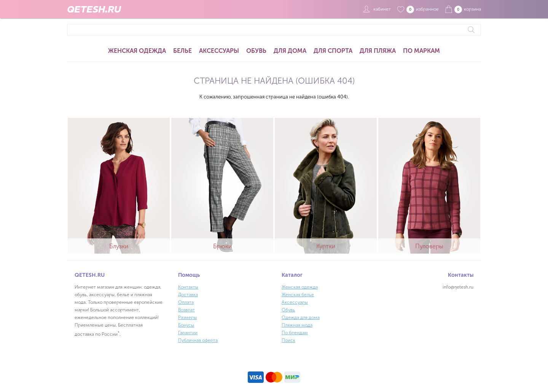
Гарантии (188, 333)
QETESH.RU (94, 9)
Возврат (186, 310)
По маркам (421, 51)
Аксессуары (219, 51)
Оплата (186, 302)
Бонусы (186, 325)
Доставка (188, 295)
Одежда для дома (301, 317)
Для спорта (333, 51)
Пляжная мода (297, 325)
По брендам (295, 333)
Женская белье (298, 295)
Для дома (290, 51)
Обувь (256, 51)
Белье (182, 51)
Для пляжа (378, 51)
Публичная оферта (198, 340)
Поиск (288, 340)
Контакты (188, 287)
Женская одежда (137, 51)
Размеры (187, 317)
